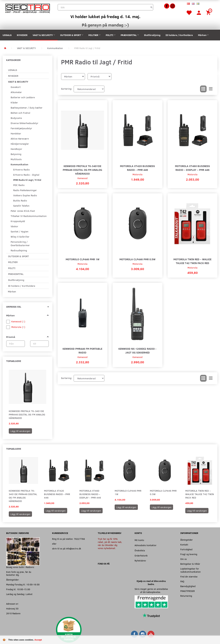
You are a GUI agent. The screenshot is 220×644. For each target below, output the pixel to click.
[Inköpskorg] (209, 12)
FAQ (182, 581)
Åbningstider (186, 540)
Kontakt (184, 544)
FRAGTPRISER (188, 591)
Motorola (137, 174)
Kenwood (82, 178)
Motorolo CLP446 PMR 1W (82, 259)
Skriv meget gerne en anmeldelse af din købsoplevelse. (151, 590)
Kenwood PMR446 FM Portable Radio (82, 350)
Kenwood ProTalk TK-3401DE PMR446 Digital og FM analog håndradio (27, 414)
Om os (183, 559)
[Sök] (152, 7)
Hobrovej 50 (12, 608)
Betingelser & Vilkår (190, 564)
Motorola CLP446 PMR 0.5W (137, 259)
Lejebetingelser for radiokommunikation (190, 570)
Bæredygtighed (188, 586)
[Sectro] (27, 8)
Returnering (186, 596)
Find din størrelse (189, 576)
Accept (38, 640)
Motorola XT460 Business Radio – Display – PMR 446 (192, 168)
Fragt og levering (189, 554)
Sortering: (67, 89)
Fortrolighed (186, 549)
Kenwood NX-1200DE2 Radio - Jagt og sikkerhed (137, 350)
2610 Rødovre (13, 613)
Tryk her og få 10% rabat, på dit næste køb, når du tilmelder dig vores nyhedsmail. (110, 543)
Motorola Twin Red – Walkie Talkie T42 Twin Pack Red (192, 261)
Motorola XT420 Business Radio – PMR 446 (137, 168)
